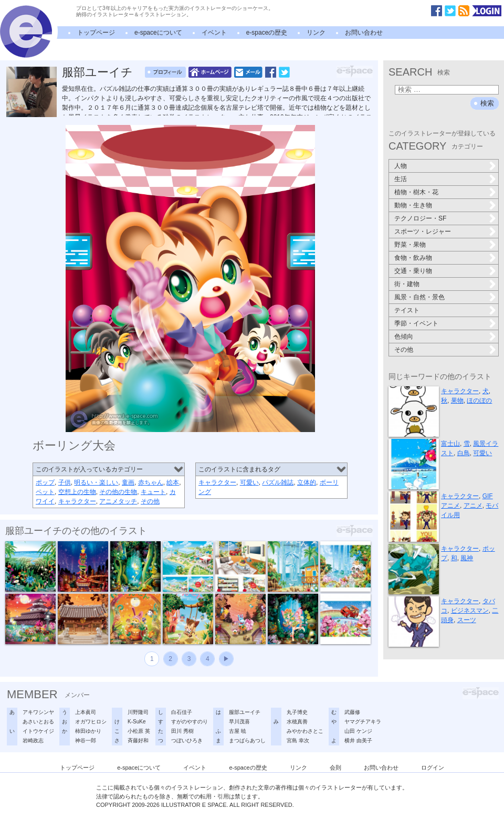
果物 (457, 401)
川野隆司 (138, 712)
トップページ (96, 33)
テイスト (407, 310)
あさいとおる (38, 722)
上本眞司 (86, 712)
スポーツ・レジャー (423, 232)
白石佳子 (182, 712)
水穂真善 (297, 722)
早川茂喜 (239, 722)
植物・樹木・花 (416, 192)
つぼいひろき (187, 740)
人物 (401, 166)
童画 (128, 482)
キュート (153, 492)
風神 (467, 558)
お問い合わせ (364, 33)
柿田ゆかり (88, 731)
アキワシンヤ (38, 712)
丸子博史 (297, 712)
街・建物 (407, 284)
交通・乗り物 (413, 271)
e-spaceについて (158, 33)
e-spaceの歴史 (267, 33)
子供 (65, 482)
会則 (335, 768)
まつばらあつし (247, 740)
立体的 (307, 482)
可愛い (249, 482)
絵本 (173, 482)
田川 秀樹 (182, 731)
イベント (214, 33)
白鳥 (464, 453)
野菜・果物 (410, 245)
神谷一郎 (86, 740)
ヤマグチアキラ (363, 722)
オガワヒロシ (91, 722)
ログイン (433, 768)
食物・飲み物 (413, 258)
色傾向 (404, 337)
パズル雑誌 (278, 482)
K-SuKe (136, 722)
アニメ (473, 506)
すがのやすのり (190, 722)
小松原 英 (139, 731)
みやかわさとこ (305, 731)
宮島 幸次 (298, 740)
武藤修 (352, 712)
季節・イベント (416, 323)
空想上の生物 (77, 492)
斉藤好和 (138, 740)
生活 (401, 179)
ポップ (45, 482)
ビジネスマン (470, 611)
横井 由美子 (358, 740)
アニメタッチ (118, 501)
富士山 (450, 444)
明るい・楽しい (96, 482)
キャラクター (77, 501)
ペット (45, 492)
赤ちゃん (151, 482)
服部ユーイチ (97, 72)
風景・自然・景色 (419, 297)
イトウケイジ (38, 731)
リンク (316, 33)
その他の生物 (118, 492)
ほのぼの (479, 401)
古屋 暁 (238, 731)
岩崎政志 (33, 740)
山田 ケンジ (358, 731)
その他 (150, 501)
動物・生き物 (413, 205)
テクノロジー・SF (420, 218)
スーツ (467, 620)
